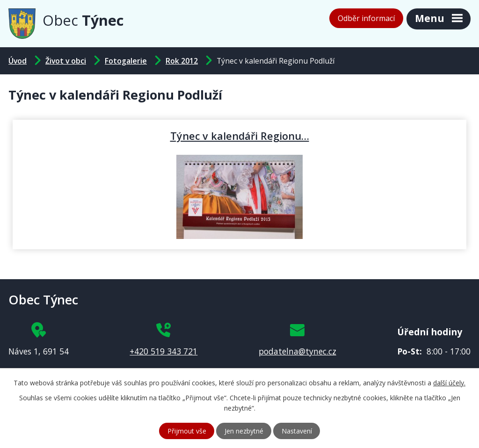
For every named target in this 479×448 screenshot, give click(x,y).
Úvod (18, 61)
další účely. (449, 383)
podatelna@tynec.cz (298, 351)
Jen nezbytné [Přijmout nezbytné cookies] (244, 431)
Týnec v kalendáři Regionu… (240, 136)
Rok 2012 (182, 61)
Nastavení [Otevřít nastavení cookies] (297, 431)
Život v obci (66, 61)
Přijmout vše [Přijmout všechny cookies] (187, 431)
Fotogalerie (126, 61)
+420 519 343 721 (163, 351)
